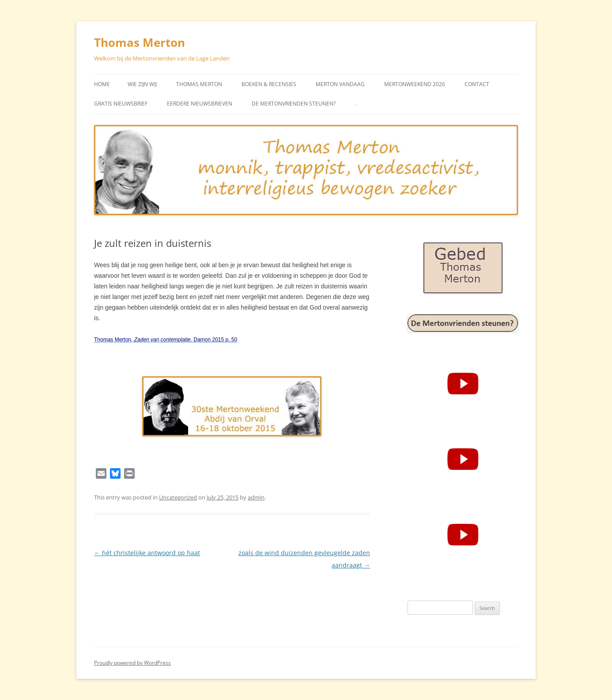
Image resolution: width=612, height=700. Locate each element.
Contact (477, 84)
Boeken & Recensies (269, 84)
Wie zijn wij (142, 84)
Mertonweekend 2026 (415, 84)
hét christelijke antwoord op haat (147, 553)
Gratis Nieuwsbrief (121, 104)
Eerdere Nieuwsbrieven (200, 104)
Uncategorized (178, 497)
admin (256, 497)
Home (102, 84)
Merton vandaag (340, 84)
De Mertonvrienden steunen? (294, 104)
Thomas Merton (140, 42)
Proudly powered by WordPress (132, 663)
